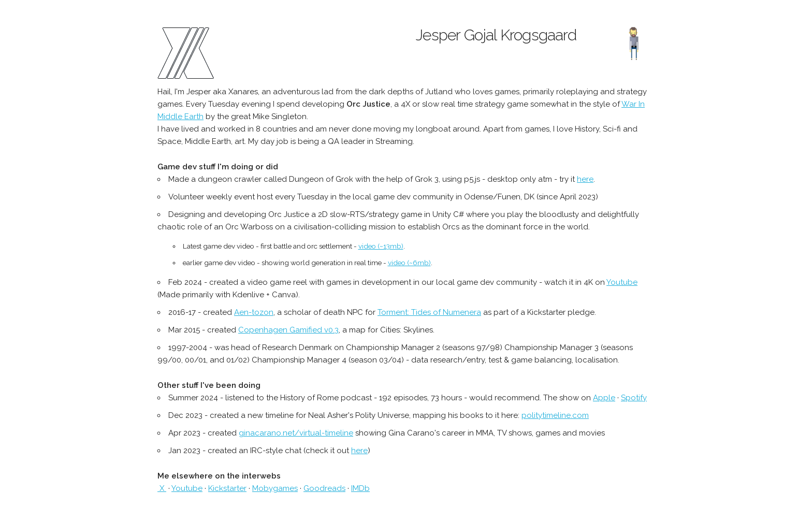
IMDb (360, 488)
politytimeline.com (555, 415)
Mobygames (275, 488)
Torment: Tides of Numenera (429, 312)
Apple (604, 398)
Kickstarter (227, 488)
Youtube (622, 282)
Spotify (634, 398)
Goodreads (324, 488)
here (585, 179)
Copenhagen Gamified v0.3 (288, 330)
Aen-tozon (254, 312)
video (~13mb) (381, 246)
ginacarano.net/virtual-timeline (296, 433)
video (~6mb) (409, 263)
